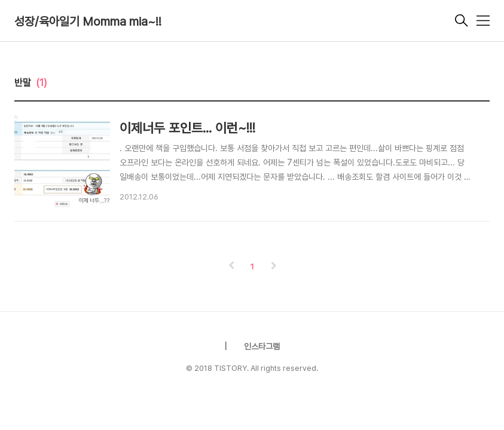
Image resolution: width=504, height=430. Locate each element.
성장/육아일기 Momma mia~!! (88, 21)
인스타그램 (262, 346)
